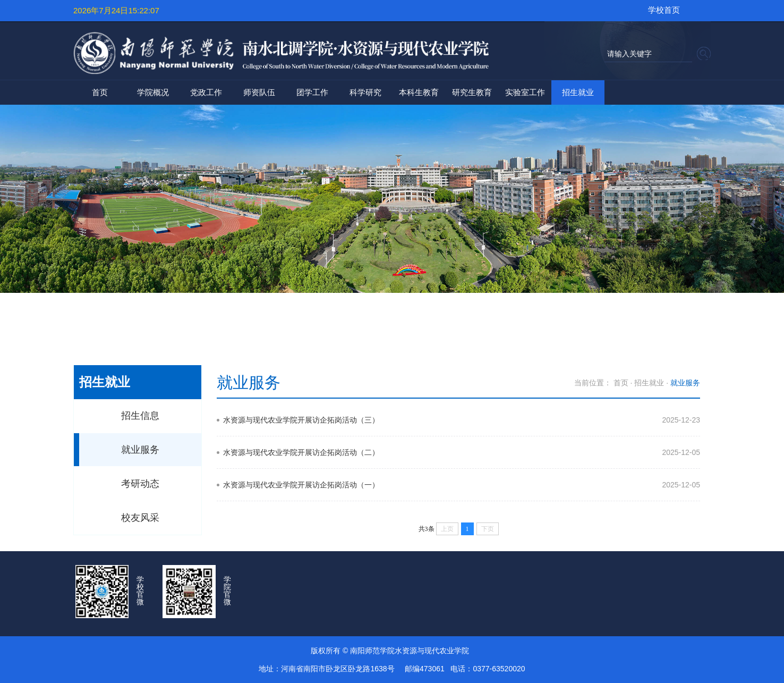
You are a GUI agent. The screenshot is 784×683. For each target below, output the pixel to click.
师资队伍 (259, 92)
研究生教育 (472, 92)
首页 (100, 92)
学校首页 (664, 10)
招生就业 (578, 92)
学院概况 (153, 92)
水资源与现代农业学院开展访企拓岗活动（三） (301, 420)
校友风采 (140, 518)
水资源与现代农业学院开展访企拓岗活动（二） (301, 452)
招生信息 (140, 416)
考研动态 (140, 484)
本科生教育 (419, 92)
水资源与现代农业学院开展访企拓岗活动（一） (301, 485)
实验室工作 (525, 92)
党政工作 (206, 92)
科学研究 (365, 92)
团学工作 (312, 92)
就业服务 (140, 450)
